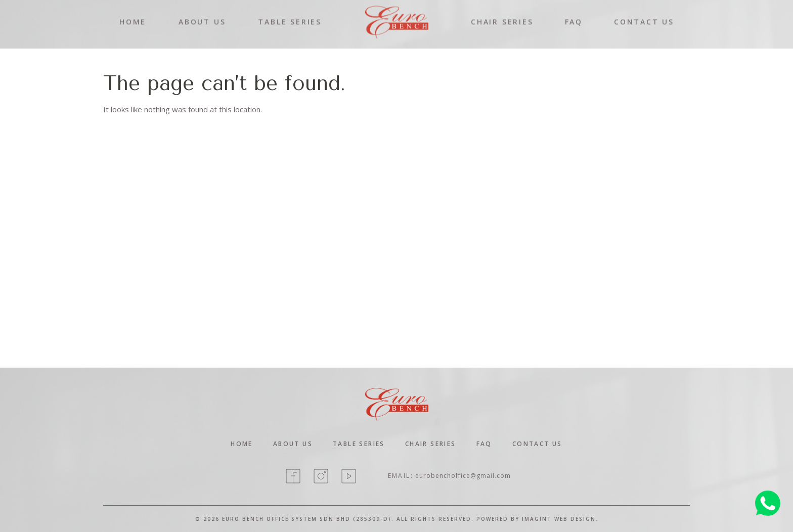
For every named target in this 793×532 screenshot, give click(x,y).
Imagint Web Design (559, 519)
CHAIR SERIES (502, 14)
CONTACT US (644, 14)
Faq (484, 444)
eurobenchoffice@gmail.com (463, 476)
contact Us (537, 444)
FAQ (574, 14)
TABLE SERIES (290, 14)
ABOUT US (202, 14)
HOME (133, 14)
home (242, 444)
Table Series (359, 444)
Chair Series (431, 444)
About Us (293, 444)
